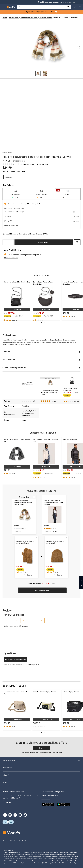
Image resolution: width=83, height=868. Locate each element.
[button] (68, 7)
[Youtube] (20, 815)
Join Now (59, 753)
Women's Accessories (29, 17)
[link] (10, 164)
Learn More (46, 799)
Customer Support (41, 761)
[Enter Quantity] (8, 242)
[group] (9, 316)
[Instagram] (15, 815)
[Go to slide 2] (45, 73)
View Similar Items (42, 164)
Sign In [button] (41, 748)
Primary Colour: (10, 171)
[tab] (15, 194)
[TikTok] (25, 815)
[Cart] (79, 7)
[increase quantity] (12, 242)
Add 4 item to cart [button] (42, 590)
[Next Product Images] (79, 47)
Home (5, 17)
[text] (17, 320)
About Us (41, 775)
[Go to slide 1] (38, 73)
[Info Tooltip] (47, 234)
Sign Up (8, 802)
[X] (10, 815)
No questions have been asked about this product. (21, 665)
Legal (41, 782)
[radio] (8, 177)
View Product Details (27, 164)
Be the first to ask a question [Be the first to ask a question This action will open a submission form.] (15, 659)
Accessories (14, 17)
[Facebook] (5, 815)
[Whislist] (75, 7)
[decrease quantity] (4, 242)
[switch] (25, 384)
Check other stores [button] (11, 225)
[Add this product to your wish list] (77, 242)
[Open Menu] (4, 7)
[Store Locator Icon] (38, 2)
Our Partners (41, 768)
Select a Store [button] (44, 242)
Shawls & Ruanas (46, 17)
